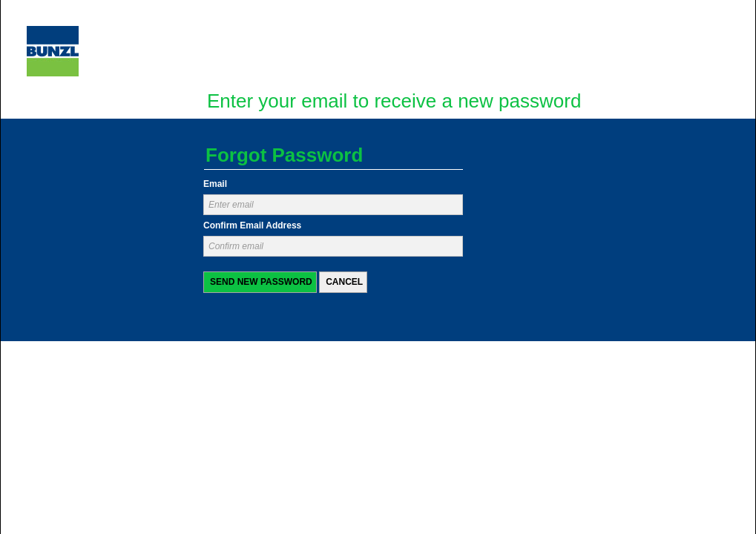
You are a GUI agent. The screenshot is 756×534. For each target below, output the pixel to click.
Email (215, 184)
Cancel (344, 282)
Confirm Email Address (252, 226)
